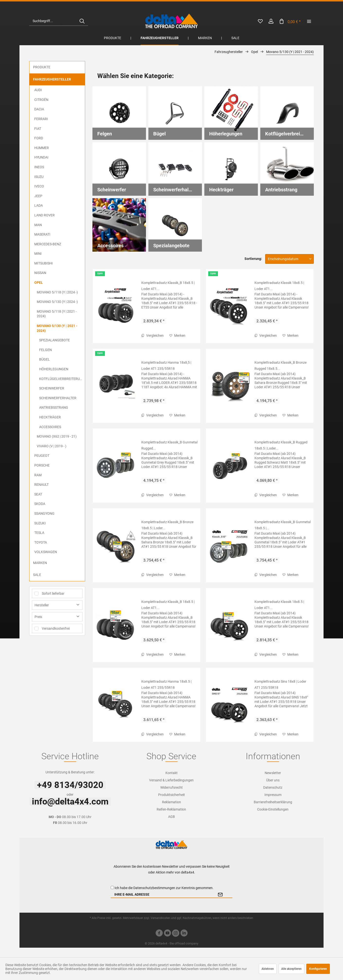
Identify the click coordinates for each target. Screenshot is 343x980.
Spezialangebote (54, 340)
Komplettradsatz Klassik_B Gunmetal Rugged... (169, 445)
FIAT (38, 129)
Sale (37, 575)
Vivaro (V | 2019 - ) (52, 446)
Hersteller (42, 605)
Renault (41, 485)
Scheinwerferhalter (58, 398)
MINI (38, 254)
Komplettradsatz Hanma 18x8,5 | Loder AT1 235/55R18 (166, 366)
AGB (171, 817)
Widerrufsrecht (171, 787)
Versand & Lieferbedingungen (171, 780)
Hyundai (41, 157)
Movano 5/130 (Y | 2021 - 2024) (57, 328)
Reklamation (171, 802)
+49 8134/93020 (70, 785)
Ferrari (41, 119)
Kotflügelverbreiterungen (62, 379)
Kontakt (171, 773)
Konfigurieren (318, 969)
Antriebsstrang (54, 407)
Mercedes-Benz (48, 244)
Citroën (41, 100)
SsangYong (44, 513)
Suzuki (40, 523)
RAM (38, 475)
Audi (38, 90)
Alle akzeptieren (291, 969)
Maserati (42, 234)
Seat (38, 494)
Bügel (45, 359)
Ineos (39, 167)
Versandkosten (160, 918)
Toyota (41, 542)
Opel (39, 283)
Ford (39, 138)
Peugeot (42, 456)
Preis (38, 617)
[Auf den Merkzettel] (177, 335)
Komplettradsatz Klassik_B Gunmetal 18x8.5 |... (283, 525)
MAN (38, 225)
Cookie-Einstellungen (273, 809)
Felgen (45, 350)
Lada (39, 205)
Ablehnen (268, 969)
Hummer (42, 148)
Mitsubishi (44, 263)
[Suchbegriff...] (59, 21)
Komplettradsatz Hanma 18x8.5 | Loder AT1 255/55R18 (166, 684)
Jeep (38, 196)
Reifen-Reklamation (171, 809)
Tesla (39, 533)
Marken (40, 563)
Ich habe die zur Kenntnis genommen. (164, 888)
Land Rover (45, 215)
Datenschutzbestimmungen (154, 888)
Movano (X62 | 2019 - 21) (57, 436)
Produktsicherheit (171, 795)
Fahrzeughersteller (52, 79)
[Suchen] (82, 21)
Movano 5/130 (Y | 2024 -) (57, 302)
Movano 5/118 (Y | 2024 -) (57, 292)
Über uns (273, 780)
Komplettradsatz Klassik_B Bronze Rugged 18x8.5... (280, 366)
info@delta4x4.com (70, 802)
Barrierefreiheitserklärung (273, 802)
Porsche (42, 465)
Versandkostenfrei (56, 628)
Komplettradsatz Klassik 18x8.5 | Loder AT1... (279, 286)
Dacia (39, 109)
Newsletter (273, 773)
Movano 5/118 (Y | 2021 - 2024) (57, 314)
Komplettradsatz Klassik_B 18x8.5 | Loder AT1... (168, 286)
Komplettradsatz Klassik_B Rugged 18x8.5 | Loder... (281, 445)
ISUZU (39, 177)
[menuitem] (59, 21)
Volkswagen (46, 552)
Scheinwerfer (52, 388)
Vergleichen (153, 335)
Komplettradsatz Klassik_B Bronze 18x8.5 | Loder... (167, 525)
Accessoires (50, 427)
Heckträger (50, 417)
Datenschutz (273, 787)
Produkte (42, 67)
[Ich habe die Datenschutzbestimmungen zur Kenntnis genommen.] (112, 887)
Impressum (273, 795)
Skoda (40, 504)
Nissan (40, 273)
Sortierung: (253, 259)
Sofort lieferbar (53, 593)
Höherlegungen (54, 369)
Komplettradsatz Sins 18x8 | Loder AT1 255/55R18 (280, 684)
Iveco (39, 186)
